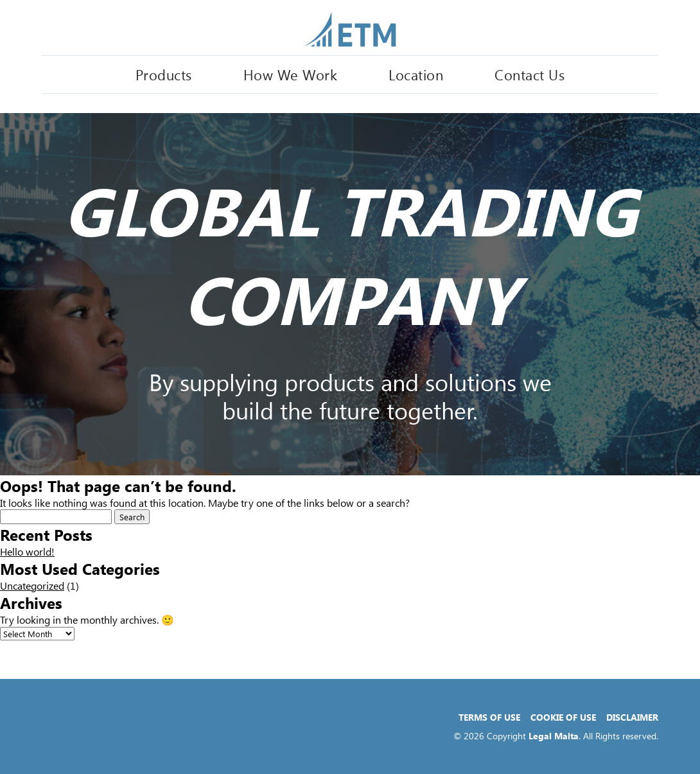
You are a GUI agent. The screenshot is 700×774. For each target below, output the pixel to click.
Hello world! (27, 551)
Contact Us (529, 75)
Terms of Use (489, 717)
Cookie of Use (563, 717)
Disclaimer (632, 717)
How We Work (291, 75)
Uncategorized (32, 585)
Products (164, 75)
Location (416, 75)
